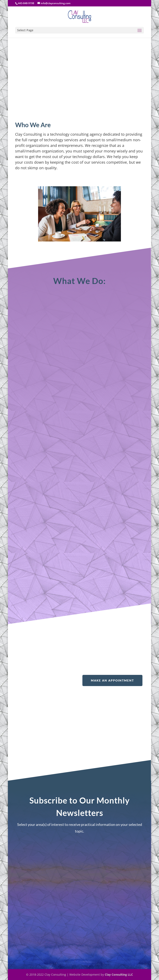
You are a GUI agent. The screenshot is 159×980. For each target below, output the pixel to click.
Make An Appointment (112, 680)
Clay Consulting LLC (119, 975)
